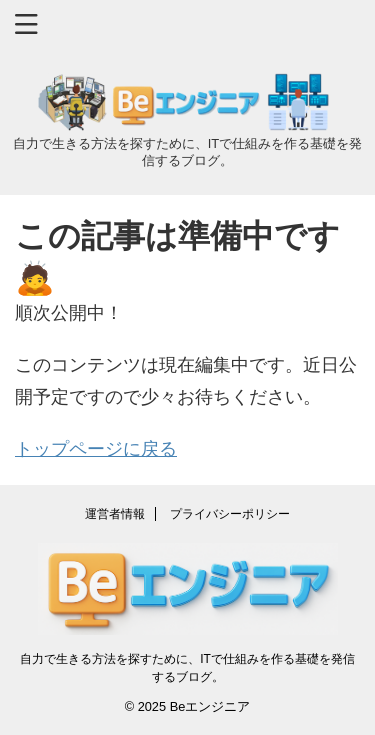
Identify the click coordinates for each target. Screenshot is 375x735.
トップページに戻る (96, 449)
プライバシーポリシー (230, 514)
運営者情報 (115, 514)
